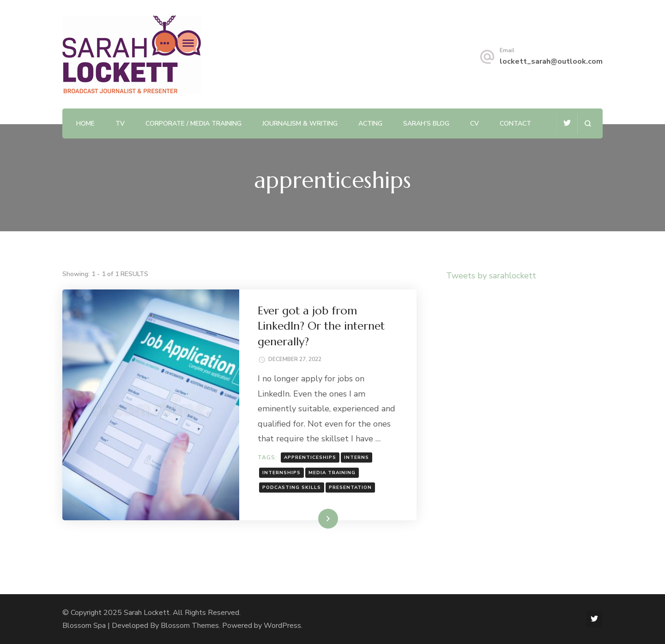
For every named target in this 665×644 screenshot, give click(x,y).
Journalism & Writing (300, 123)
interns (357, 457)
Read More (313, 518)
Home (85, 123)
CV (475, 123)
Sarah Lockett (147, 613)
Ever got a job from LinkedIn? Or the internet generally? (321, 326)
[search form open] (588, 123)
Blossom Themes (190, 626)
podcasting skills (292, 488)
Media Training (332, 473)
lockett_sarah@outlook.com (551, 61)
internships (281, 473)
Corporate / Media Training (193, 123)
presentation (350, 488)
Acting (370, 123)
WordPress (282, 626)
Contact (515, 123)
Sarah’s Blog (426, 123)
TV (120, 123)
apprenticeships (310, 457)
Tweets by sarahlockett (491, 276)
